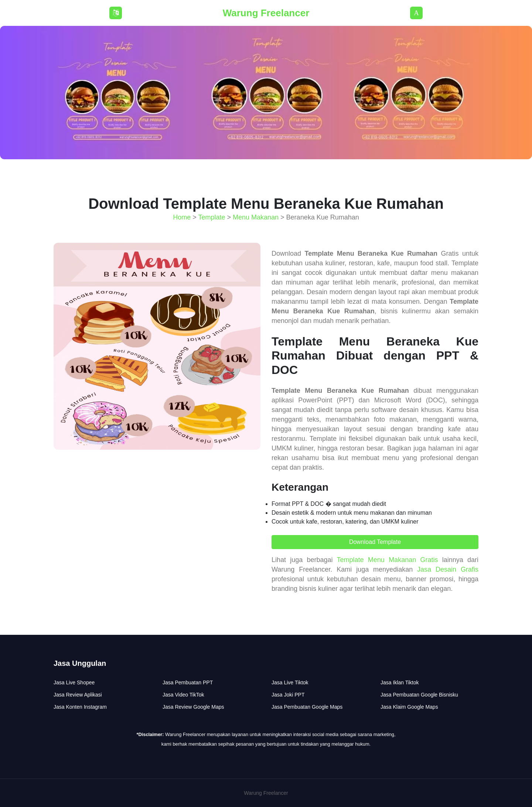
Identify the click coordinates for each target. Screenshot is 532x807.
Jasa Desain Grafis (448, 569)
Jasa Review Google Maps (193, 707)
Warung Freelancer (266, 13)
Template (212, 217)
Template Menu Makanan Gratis (388, 560)
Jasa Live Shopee (74, 682)
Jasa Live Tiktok (290, 682)
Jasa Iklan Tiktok (400, 682)
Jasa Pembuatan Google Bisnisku (419, 695)
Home (182, 217)
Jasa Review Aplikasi (78, 695)
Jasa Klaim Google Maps (409, 707)
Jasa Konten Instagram (80, 707)
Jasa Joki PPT (288, 695)
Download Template (375, 542)
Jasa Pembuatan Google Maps (307, 707)
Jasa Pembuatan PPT (188, 682)
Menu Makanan (256, 217)
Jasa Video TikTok (183, 695)
